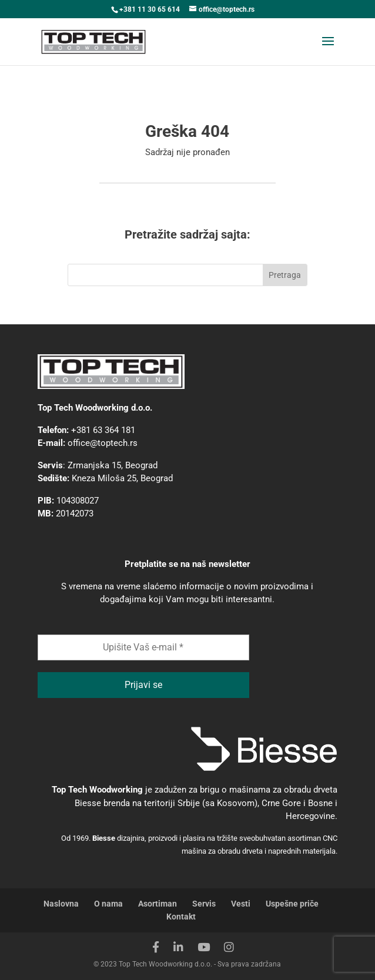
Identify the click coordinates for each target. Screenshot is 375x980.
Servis (204, 904)
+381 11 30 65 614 (150, 9)
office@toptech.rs (103, 443)
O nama (108, 904)
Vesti (241, 904)
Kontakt (181, 917)
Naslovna (61, 904)
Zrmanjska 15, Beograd (113, 465)
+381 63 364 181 (103, 430)
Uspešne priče (292, 904)
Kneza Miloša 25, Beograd (122, 478)
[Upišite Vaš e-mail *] (143, 647)
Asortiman (158, 904)
